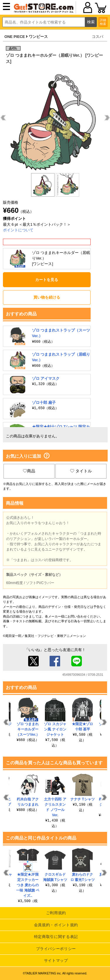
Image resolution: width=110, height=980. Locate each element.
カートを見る (47, 280)
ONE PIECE (15, 37)
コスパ (98, 37)
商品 (29, 471)
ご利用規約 (56, 913)
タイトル (81, 471)
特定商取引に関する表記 (56, 937)
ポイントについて (18, 230)
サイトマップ (56, 960)
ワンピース (38, 37)
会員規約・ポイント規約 (56, 925)
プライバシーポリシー (56, 949)
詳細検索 (103, 22)
